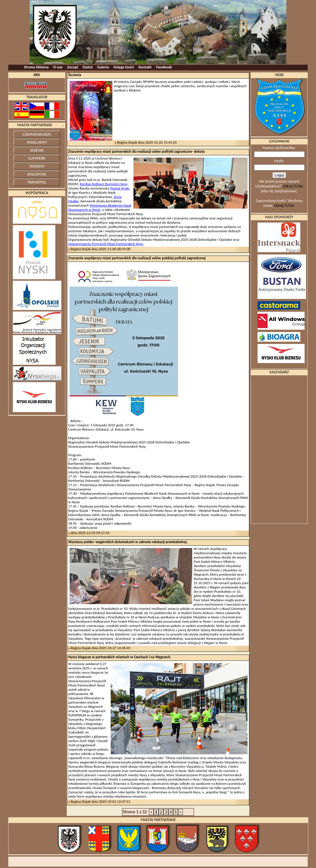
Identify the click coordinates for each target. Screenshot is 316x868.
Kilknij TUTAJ (293, 186)
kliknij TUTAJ (284, 206)
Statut (88, 67)
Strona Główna (36, 67)
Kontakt (145, 67)
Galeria (103, 67)
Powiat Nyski (120, 188)
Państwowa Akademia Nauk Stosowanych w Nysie (100, 207)
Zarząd (73, 67)
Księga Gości (124, 67)
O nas (58, 67)
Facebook (164, 67)
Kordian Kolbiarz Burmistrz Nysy (104, 184)
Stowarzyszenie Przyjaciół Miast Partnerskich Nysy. (106, 244)
